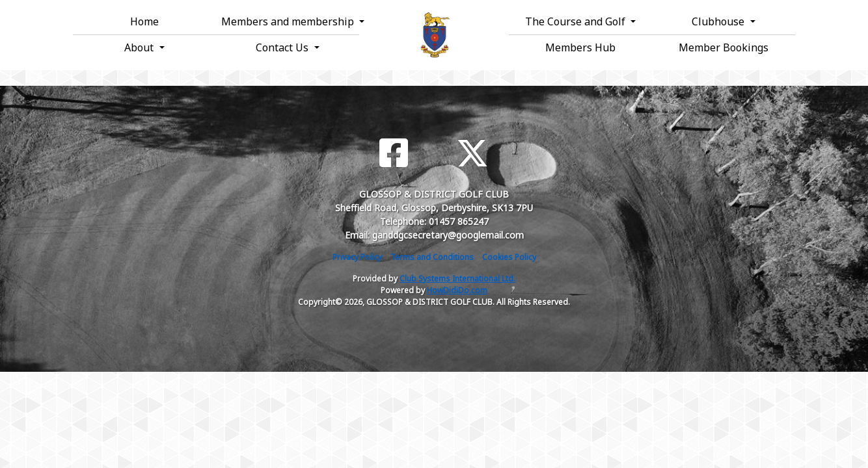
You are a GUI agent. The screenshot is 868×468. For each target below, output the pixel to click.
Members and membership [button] (289, 21)
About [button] (140, 47)
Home (144, 21)
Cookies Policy (509, 257)
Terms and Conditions (432, 257)
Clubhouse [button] (719, 21)
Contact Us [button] (283, 47)
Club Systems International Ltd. (457, 279)
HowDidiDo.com (457, 290)
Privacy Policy (357, 257)
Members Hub (580, 47)
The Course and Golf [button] (576, 21)
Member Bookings (724, 47)
